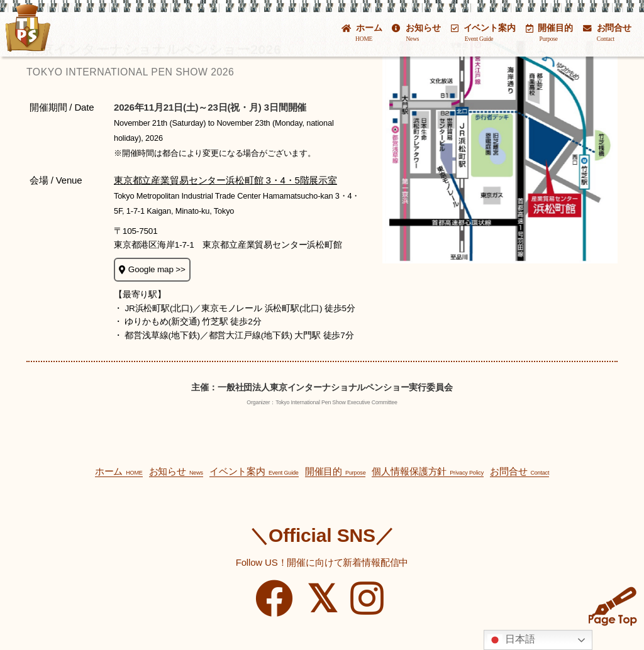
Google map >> (152, 269)
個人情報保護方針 (428, 471)
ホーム (362, 33)
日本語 (511, 640)
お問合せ (607, 33)
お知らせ (416, 33)
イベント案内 (483, 33)
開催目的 (549, 33)
